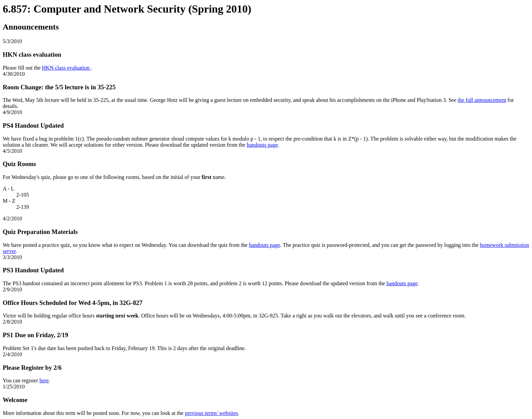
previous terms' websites (212, 413)
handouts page (262, 145)
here (44, 380)
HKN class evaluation (66, 68)
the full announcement (482, 100)
